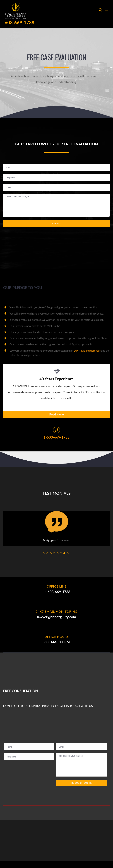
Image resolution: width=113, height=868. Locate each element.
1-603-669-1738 (56, 437)
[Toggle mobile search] (100, 10)
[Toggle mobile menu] (107, 10)
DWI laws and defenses (87, 351)
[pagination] (44, 554)
